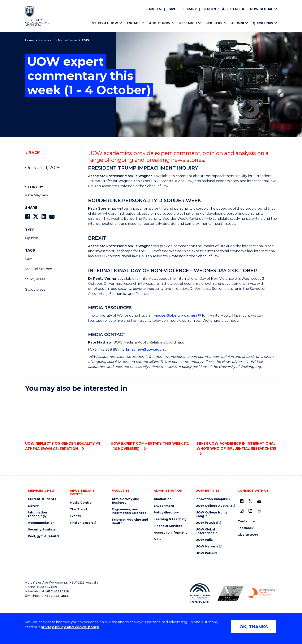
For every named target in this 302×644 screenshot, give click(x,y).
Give (172, 9)
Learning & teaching (170, 519)
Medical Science (39, 269)
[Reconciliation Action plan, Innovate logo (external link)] (200, 593)
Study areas (35, 279)
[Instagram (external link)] (242, 511)
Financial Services (168, 526)
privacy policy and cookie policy (70, 627)
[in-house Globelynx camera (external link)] (176, 315)
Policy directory (166, 513)
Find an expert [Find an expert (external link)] (81, 523)
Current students (42, 499)
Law (29, 259)
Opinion (32, 238)
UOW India (204, 540)
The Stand (78, 509)
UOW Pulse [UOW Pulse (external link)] (205, 553)
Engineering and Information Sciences (129, 511)
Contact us (247, 521)
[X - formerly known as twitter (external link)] (250, 501)
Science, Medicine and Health (130, 521)
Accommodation (41, 523)
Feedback (246, 528)
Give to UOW (248, 535)
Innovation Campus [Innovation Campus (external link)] (211, 499)
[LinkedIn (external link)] (250, 511)
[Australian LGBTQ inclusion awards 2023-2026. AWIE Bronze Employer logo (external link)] (231, 593)
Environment (164, 506)
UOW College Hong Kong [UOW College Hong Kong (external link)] (211, 514)
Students (212, 9)
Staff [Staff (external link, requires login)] (235, 9)
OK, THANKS (254, 627)
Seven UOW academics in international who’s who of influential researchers (237, 423)
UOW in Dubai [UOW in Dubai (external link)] (207, 523)
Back (34, 153)
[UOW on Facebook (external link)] (242, 501)
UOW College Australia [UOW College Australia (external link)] (214, 506)
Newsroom (46, 40)
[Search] (153, 9)
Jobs (157, 539)
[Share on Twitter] (36, 217)
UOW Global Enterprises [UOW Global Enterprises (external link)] (205, 531)
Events (75, 516)
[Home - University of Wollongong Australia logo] (37, 16)
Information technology (37, 514)
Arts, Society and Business (126, 501)
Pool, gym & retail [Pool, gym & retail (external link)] (42, 536)
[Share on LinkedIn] (44, 217)
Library (190, 9)
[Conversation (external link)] (259, 511)
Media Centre (68, 40)
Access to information (172, 533)
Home (29, 40)
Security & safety (42, 530)
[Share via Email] (52, 217)
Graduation (163, 499)
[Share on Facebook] (28, 217)
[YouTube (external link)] (259, 502)
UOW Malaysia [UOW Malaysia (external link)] (207, 547)
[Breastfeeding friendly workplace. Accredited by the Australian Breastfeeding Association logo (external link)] (261, 593)
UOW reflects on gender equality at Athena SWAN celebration (65, 423)
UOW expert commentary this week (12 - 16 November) (151, 423)
